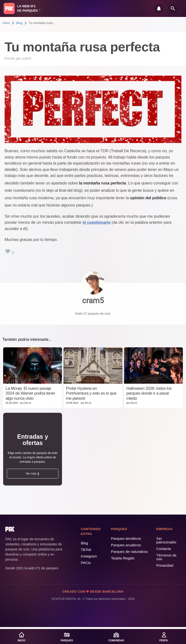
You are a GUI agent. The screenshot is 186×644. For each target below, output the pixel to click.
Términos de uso (166, 557)
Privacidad (165, 565)
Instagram (89, 556)
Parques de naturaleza (129, 552)
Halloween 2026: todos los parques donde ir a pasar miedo (149, 393)
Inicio (6, 23)
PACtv (86, 563)
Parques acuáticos (126, 545)
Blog (19, 23)
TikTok (86, 550)
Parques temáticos (126, 538)
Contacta (163, 549)
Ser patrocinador (166, 540)
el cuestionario (97, 222)
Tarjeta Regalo (123, 558)
